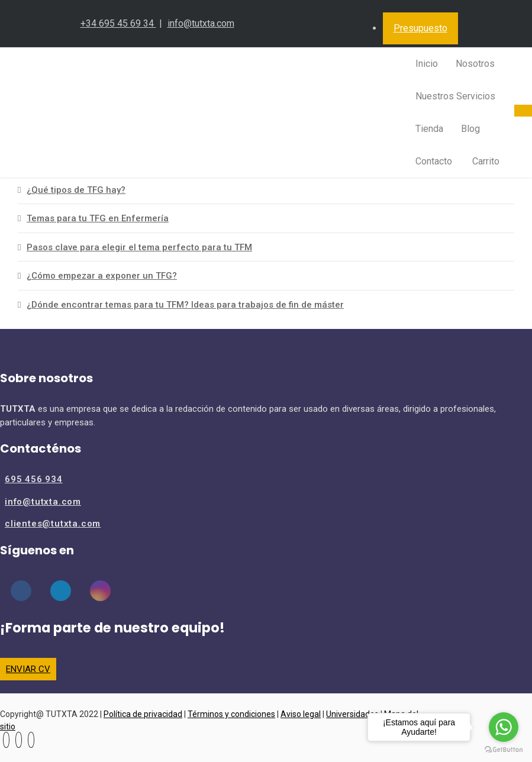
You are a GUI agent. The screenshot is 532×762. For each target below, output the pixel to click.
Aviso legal (301, 714)
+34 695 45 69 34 (118, 23)
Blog (470, 129)
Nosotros (475, 64)
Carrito (485, 161)
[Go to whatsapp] (504, 727)
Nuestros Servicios (455, 96)
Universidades (352, 714)
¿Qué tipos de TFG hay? (76, 190)
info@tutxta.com (201, 23)
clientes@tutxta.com (53, 524)
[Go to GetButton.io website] (504, 750)
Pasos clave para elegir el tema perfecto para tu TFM (139, 247)
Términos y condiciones (231, 714)
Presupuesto (420, 28)
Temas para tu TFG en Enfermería (98, 218)
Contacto (434, 161)
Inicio (427, 64)
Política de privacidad (143, 714)
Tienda (429, 129)
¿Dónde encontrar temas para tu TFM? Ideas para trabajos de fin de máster (185, 305)
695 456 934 (34, 479)
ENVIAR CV (28, 669)
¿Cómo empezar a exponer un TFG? (102, 276)
